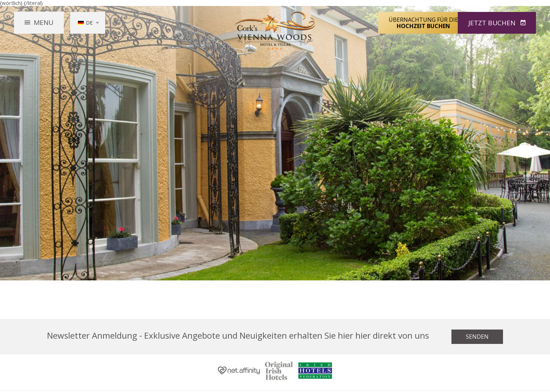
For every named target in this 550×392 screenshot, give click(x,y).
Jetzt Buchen (493, 22)
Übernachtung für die (423, 22)
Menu (43, 22)
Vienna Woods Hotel (275, 31)
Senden (477, 337)
